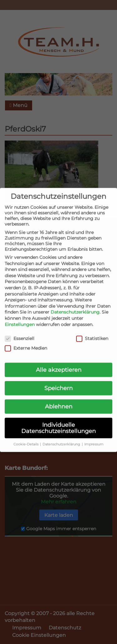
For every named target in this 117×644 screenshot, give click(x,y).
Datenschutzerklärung (75, 307)
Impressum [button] (94, 439)
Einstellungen (20, 319)
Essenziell (19, 333)
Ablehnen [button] (59, 401)
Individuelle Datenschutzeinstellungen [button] (58, 422)
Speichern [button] (58, 383)
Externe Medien (26, 342)
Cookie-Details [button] (26, 439)
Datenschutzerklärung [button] (62, 439)
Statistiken (92, 333)
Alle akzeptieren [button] (59, 364)
